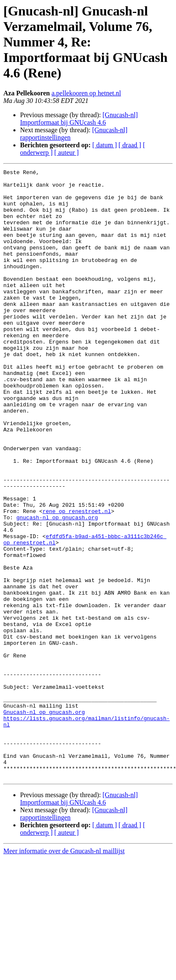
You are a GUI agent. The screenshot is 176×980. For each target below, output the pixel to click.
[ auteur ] (67, 153)
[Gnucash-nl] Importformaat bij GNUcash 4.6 (79, 119)
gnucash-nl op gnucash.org (57, 587)
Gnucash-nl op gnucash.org (44, 821)
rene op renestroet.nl (77, 580)
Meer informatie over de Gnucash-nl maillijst (64, 973)
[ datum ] (105, 145)
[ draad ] (130, 145)
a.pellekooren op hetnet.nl (86, 93)
